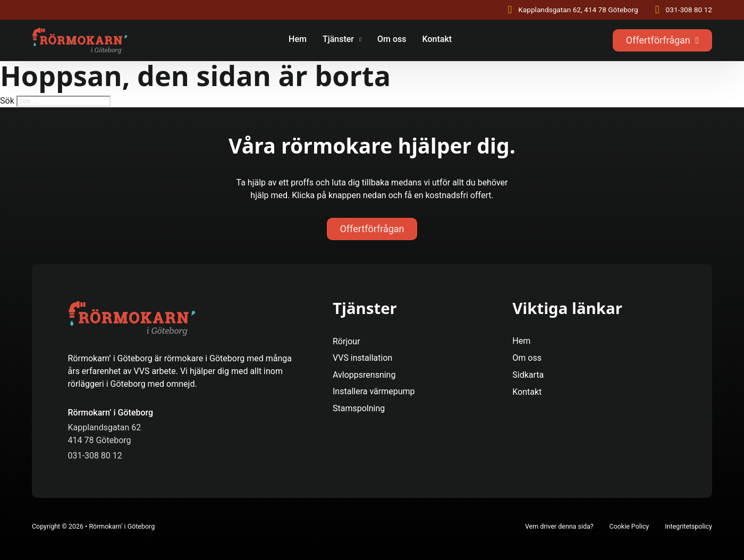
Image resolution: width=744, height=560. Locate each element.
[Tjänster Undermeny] (360, 40)
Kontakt (437, 39)
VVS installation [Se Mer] (362, 358)
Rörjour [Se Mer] (346, 341)
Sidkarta (528, 375)
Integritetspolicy (688, 526)
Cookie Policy (629, 526)
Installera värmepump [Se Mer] (374, 391)
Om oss (392, 39)
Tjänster (338, 39)
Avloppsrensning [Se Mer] (364, 375)
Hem (298, 39)
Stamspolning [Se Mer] (359, 408)
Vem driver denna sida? (559, 526)
